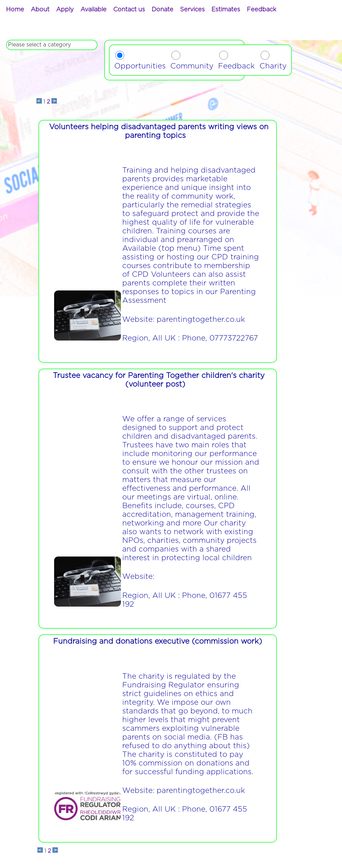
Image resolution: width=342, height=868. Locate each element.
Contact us (129, 10)
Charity (273, 66)
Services (192, 10)
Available (94, 10)
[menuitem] (15, 10)
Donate (162, 10)
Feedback (262, 10)
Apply (65, 10)
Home (15, 10)
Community (192, 66)
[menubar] (141, 10)
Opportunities (140, 66)
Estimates (226, 10)
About (40, 10)
